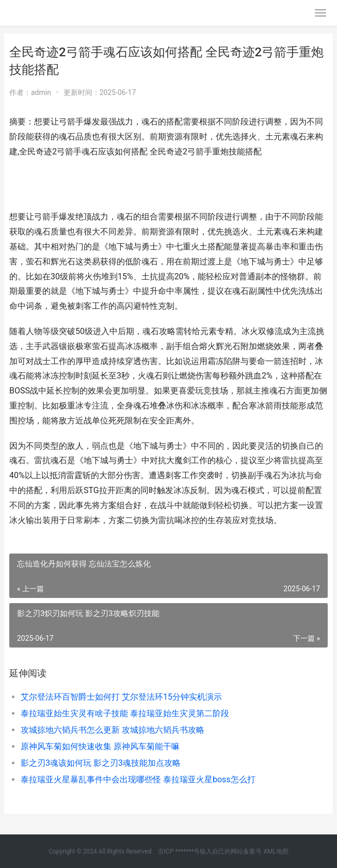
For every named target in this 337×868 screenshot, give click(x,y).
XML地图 (276, 851)
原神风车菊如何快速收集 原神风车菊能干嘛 (100, 746)
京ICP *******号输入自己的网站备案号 (210, 851)
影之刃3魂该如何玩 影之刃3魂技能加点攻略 (101, 763)
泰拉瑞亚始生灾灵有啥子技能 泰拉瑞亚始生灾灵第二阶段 (125, 713)
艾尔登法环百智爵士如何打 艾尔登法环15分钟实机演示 (121, 697)
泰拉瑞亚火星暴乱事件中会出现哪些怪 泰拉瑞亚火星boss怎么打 (138, 779)
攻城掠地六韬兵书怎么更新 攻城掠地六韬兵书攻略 (113, 730)
